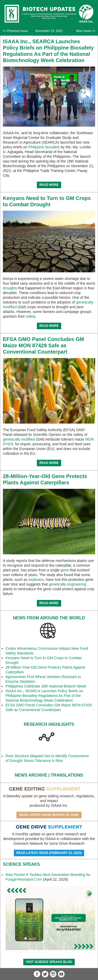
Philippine (36, 147)
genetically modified (19, 439)
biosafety (53, 147)
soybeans (36, 580)
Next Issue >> (86, 31)
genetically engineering (68, 584)
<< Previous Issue (15, 31)
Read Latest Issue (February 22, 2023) (49, 853)
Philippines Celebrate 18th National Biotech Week (46, 686)
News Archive (31, 775)
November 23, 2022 (49, 31)
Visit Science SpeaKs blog (49, 962)
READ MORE (49, 185)
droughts (10, 288)
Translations (67, 775)
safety (31, 316)
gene (65, 570)
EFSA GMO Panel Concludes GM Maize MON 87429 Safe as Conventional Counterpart (43, 345)
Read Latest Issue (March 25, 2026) (49, 815)
